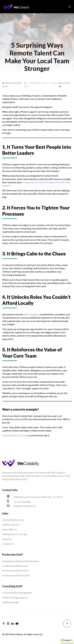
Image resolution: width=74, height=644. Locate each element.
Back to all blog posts (12, 84)
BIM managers (31, 314)
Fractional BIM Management (17, 593)
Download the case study (15, 435)
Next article (64, 85)
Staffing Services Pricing (15, 534)
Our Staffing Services (13, 520)
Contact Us (8, 544)
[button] (67, 641)
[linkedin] (13, 624)
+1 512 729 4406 (22, 502)
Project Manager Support (15, 597)
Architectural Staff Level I (15, 566)
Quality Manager (11, 602)
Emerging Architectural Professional (21, 561)
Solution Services (11, 525)
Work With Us (10, 529)
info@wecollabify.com (25, 506)
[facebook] (4, 624)
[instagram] (8, 624)
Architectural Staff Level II (16, 571)
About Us (7, 539)
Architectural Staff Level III (16, 575)
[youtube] (17, 624)
